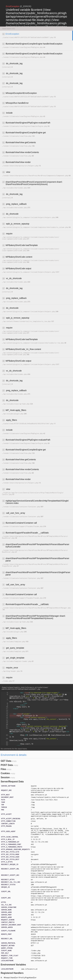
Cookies (5, 773)
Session (5, 777)
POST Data (7, 765)
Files (3, 769)
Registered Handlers (12, 973)
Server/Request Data (12, 782)
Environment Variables (13, 965)
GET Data (6, 761)
